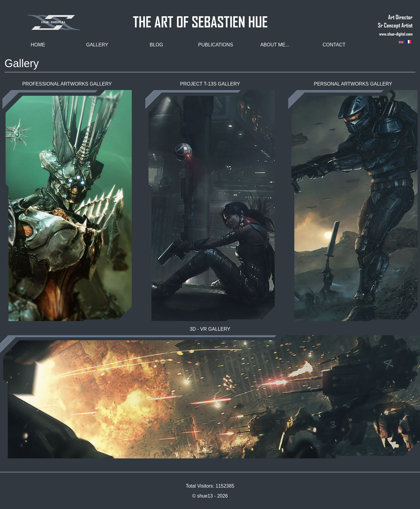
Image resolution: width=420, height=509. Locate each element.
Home (38, 45)
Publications (216, 45)
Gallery (97, 45)
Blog (156, 45)
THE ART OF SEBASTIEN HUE (200, 19)
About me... (275, 45)
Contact (334, 45)
